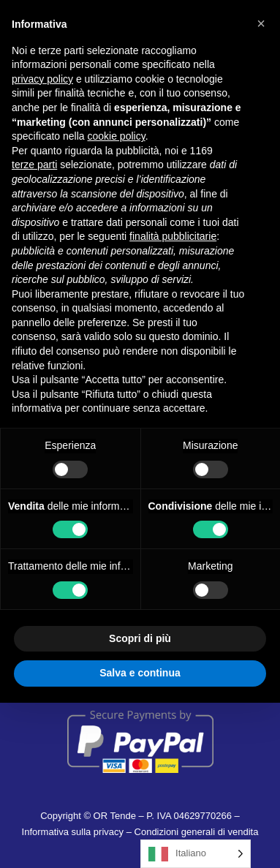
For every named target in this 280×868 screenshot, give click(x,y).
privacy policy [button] (42, 79)
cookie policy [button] (117, 136)
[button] (261, 23)
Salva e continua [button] (140, 673)
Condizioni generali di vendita (197, 832)
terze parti (34, 165)
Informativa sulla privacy (73, 832)
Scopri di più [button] (140, 638)
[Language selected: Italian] (196, 854)
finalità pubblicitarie (173, 236)
